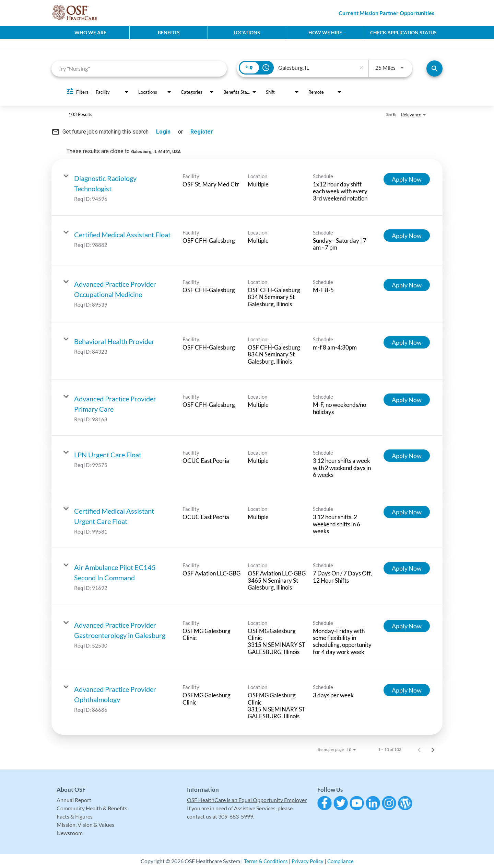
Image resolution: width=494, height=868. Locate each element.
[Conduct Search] (434, 68)
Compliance (342, 861)
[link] (247, 187)
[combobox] (139, 68)
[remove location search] (361, 68)
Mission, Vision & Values (85, 825)
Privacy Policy (308, 861)
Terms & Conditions (264, 861)
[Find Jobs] (434, 68)
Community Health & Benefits (92, 808)
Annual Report (74, 800)
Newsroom (70, 833)
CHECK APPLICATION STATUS (403, 32)
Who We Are (90, 32)
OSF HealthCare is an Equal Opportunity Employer (247, 800)
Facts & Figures (75, 816)
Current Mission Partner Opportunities (386, 13)
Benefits (169, 32)
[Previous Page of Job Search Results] (419, 750)
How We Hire (325, 32)
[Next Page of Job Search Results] (433, 750)
